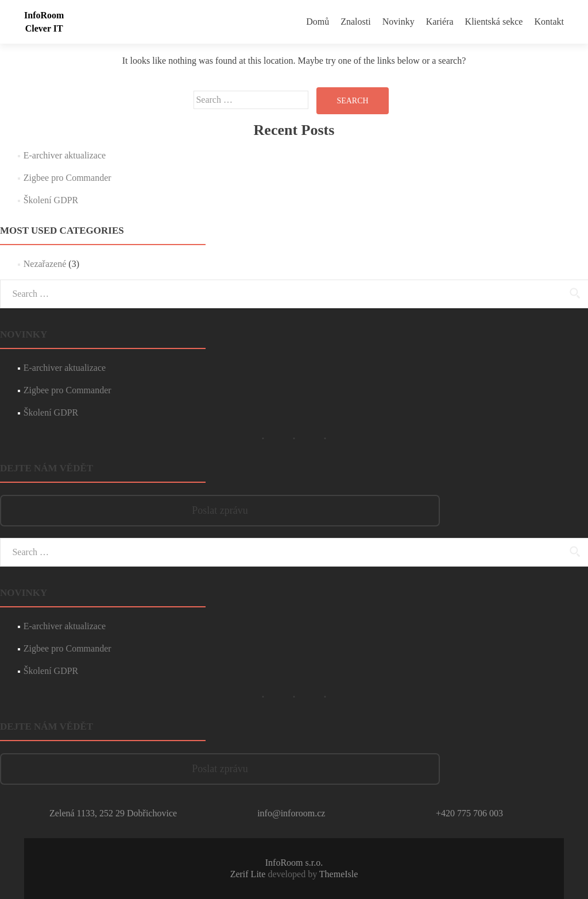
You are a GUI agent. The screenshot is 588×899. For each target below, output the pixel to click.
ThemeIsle (339, 874)
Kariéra (440, 22)
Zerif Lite (249, 874)
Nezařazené (45, 264)
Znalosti (355, 22)
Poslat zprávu (220, 510)
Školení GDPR (51, 200)
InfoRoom (44, 15)
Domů (318, 22)
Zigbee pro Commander (67, 178)
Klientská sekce (494, 22)
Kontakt (549, 22)
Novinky (399, 22)
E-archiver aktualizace (65, 155)
